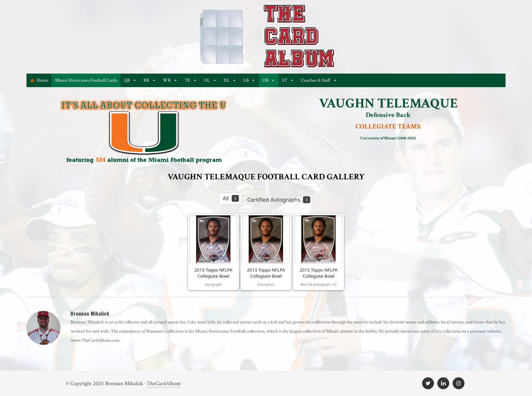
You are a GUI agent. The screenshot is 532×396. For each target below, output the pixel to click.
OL (210, 80)
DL (230, 80)
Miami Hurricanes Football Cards (86, 80)
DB (269, 80)
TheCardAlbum (164, 384)
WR (170, 80)
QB (130, 80)
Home (42, 80)
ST (288, 80)
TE (191, 80)
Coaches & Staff (319, 80)
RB (150, 80)
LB (249, 80)
